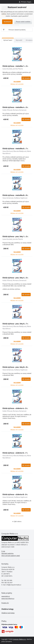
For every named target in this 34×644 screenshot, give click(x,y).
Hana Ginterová (8, 198)
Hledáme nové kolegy (8, 613)
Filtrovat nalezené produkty (17, 30)
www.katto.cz (6, 596)
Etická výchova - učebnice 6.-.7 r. (15, 453)
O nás (3, 551)
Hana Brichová (8, 151)
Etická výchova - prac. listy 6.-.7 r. (15, 324)
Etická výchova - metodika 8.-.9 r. (15, 195)
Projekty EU (5, 603)
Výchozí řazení (8, 40)
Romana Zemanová (20, 110)
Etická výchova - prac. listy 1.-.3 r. (15, 236)
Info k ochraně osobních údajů (11, 556)
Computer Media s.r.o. (19, 639)
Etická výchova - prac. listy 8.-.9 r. (15, 367)
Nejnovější (19, 40)
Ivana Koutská (7, 69)
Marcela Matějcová (20, 151)
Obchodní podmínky (8, 553)
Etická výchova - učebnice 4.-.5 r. (15, 408)
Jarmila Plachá (18, 69)
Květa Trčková (7, 110)
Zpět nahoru (18, 521)
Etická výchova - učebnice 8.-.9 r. (15, 494)
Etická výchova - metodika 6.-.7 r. (15, 148)
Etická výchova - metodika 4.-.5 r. (15, 107)
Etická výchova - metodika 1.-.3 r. (15, 66)
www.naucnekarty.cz (8, 598)
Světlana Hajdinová (21, 198)
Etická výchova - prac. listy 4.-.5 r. (15, 278)
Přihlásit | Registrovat (28, 2)
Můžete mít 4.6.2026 (17, 84)
